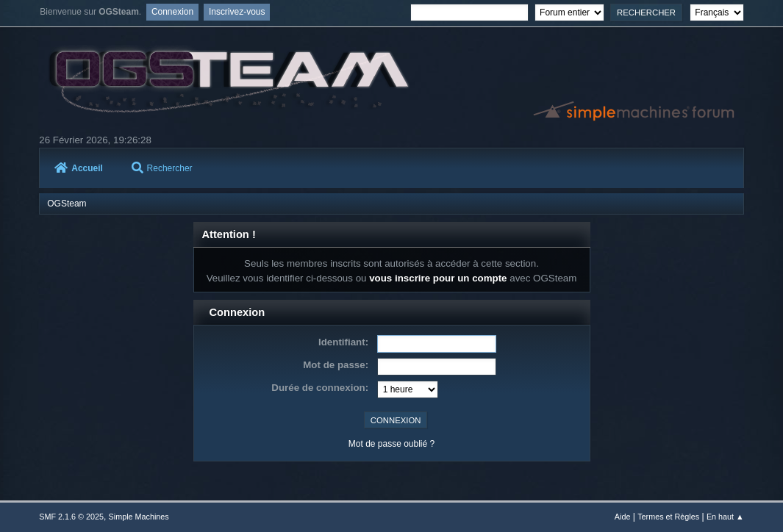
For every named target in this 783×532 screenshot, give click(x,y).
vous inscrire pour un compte (438, 278)
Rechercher (162, 168)
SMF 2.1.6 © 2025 (71, 517)
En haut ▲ (725, 517)
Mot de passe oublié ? (391, 444)
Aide (623, 517)
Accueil (79, 168)
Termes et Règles (668, 517)
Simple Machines (139, 517)
